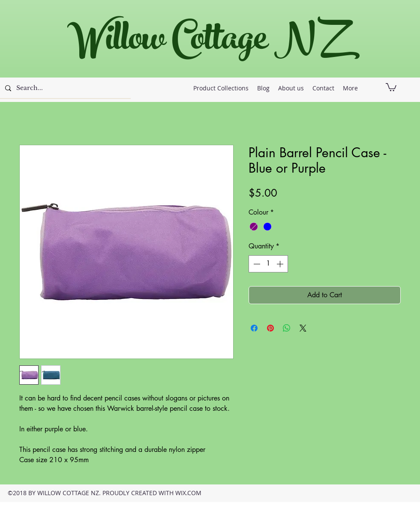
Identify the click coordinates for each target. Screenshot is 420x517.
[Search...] (64, 88)
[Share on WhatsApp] (287, 328)
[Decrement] (256, 264)
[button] (391, 87)
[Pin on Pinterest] (270, 328)
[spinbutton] (268, 264)
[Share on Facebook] (254, 328)
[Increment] (281, 264)
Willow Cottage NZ (205, 43)
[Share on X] (303, 328)
